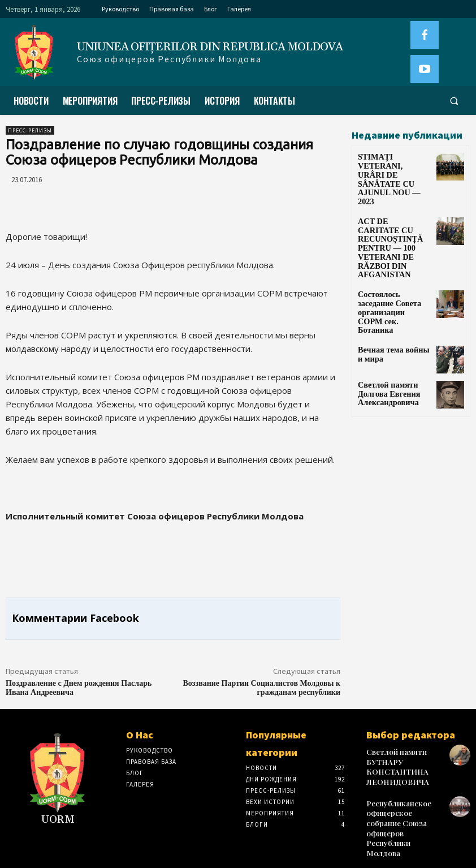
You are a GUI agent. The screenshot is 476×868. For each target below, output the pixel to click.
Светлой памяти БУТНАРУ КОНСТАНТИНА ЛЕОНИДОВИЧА (395, 764)
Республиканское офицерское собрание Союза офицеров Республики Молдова (403, 811)
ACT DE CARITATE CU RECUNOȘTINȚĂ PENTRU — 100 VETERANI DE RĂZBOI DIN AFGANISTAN (391, 218)
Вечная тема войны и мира (391, 296)
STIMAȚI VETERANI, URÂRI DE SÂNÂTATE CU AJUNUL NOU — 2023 (393, 169)
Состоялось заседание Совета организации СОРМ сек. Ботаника (391, 263)
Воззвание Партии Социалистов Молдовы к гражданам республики (261, 688)
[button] (454, 101)
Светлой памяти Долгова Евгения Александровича (384, 336)
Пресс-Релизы (30, 130)
